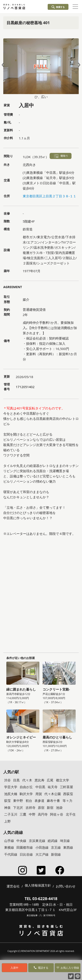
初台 (29, 801)
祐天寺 (53, 787)
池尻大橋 (11, 794)
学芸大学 (11, 787)
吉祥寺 (31, 808)
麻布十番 (53, 801)
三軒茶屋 (66, 787)
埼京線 (65, 841)
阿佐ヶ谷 (57, 814)
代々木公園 (53, 794)
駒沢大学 (26, 794)
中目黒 (40, 787)
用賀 (39, 794)
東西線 (68, 847)
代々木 (27, 780)
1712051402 (25, 387)
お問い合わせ (66, 886)
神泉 (7, 808)
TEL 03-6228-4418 (41, 899)
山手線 (9, 841)
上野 (7, 821)
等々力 (67, 801)
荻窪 (7, 801)
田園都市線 (25, 847)
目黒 (16, 780)
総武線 (53, 841)
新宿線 (56, 854)
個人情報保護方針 (38, 885)
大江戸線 (42, 854)
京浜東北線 (37, 841)
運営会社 (13, 886)
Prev (4, 65)
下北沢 (18, 808)
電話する (41, 968)
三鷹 (23, 814)
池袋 (59, 808)
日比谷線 (26, 854)
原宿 (41, 808)
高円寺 (43, 814)
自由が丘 (26, 787)
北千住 (71, 814)
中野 (32, 814)
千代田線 (11, 854)
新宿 (50, 808)
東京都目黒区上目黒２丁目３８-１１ (50, 196)
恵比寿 (39, 780)
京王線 (56, 847)
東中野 (18, 801)
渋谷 (7, 780)
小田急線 (42, 847)
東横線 (9, 847)
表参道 (39, 801)
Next (78, 65)
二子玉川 (11, 814)
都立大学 (63, 780)
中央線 (21, 841)
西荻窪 (68, 794)
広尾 (50, 780)
